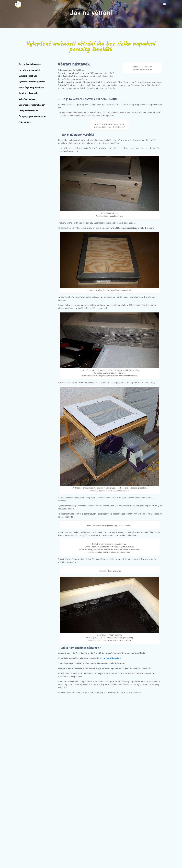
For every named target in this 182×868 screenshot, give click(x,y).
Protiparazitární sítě (28, 111)
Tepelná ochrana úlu (28, 93)
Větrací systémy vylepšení (31, 87)
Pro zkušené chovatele (30, 64)
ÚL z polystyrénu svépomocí (32, 116)
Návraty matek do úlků (29, 70)
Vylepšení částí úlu (28, 76)
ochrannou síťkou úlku (110, 658)
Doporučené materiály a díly (32, 105)
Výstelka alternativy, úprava (32, 82)
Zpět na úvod (25, 122)
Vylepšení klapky (27, 99)
